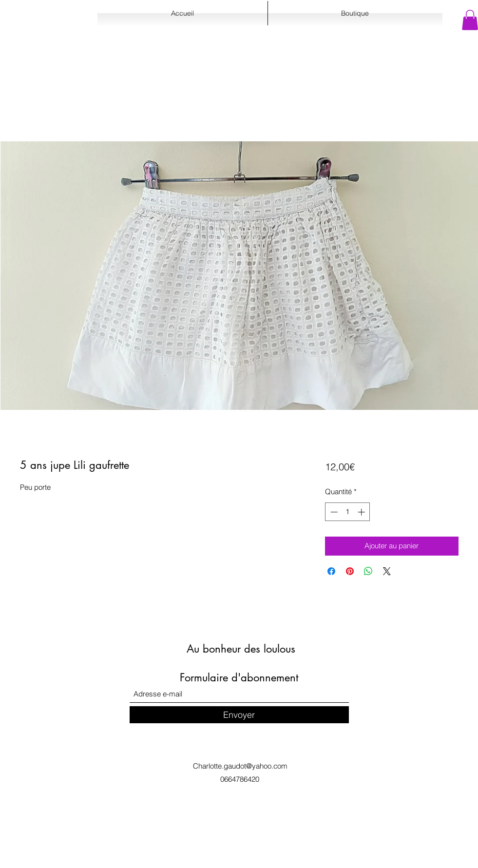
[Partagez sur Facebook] (331, 571)
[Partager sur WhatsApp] (368, 571)
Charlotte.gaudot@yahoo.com (240, 766)
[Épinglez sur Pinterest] (350, 571)
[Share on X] (387, 571)
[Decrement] (333, 512)
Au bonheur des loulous (241, 649)
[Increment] (362, 512)
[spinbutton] (348, 512)
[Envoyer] (239, 715)
